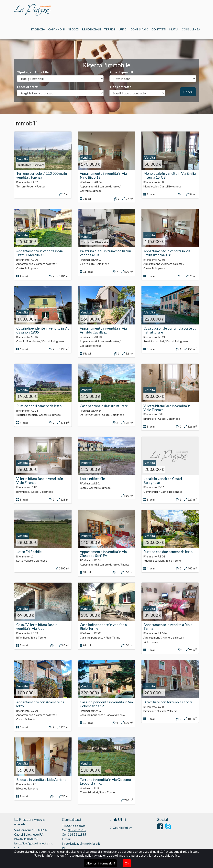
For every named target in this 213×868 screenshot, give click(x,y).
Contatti (159, 29)
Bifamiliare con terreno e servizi (168, 702)
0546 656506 (76, 826)
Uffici (123, 29)
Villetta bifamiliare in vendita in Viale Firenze (167, 408)
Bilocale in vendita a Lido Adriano (41, 779)
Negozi (73, 29)
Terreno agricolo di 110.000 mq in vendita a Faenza (42, 175)
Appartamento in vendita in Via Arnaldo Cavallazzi (103, 330)
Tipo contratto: (121, 87)
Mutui (174, 29)
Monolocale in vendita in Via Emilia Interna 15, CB (170, 175)
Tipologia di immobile (33, 72)
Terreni (110, 29)
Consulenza (191, 29)
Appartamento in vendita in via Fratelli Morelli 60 (39, 253)
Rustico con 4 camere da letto (39, 406)
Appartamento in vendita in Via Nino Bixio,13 (103, 175)
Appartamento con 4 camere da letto (40, 704)
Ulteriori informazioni (100, 863)
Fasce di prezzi (28, 87)
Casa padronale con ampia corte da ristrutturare (170, 330)
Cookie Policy (122, 827)
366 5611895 (77, 834)
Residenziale (91, 29)
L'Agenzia (38, 29)
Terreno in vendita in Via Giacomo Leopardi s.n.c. (105, 781)
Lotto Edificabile (29, 552)
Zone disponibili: (122, 72)
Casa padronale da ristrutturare (104, 406)
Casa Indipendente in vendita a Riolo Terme (103, 627)
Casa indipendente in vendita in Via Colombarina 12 (106, 704)
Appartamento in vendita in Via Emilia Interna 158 (167, 253)
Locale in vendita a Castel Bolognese (163, 481)
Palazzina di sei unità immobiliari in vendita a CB (105, 253)
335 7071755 (77, 830)
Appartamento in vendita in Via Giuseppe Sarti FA (103, 554)
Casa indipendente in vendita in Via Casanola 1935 (43, 330)
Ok (127, 863)
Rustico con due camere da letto (168, 552)
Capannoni (56, 29)
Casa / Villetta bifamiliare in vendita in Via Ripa (37, 627)
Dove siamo (140, 29)
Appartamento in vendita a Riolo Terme (168, 627)
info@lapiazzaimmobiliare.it (81, 843)
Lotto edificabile (92, 479)
